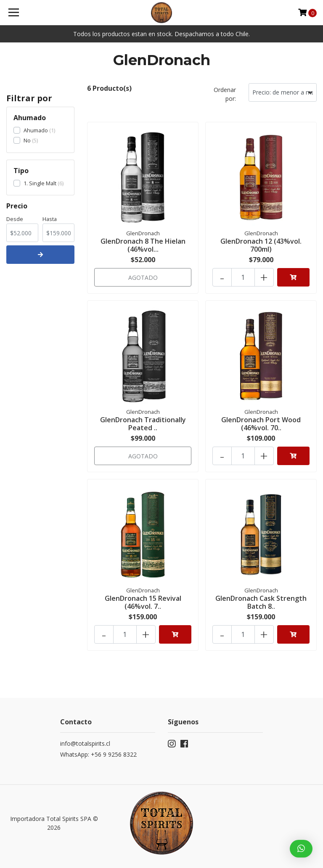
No (27, 140)
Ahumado (36, 130)
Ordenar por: (225, 94)
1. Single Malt (40, 183)
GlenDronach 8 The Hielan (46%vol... (143, 245)
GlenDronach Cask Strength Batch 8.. (261, 602)
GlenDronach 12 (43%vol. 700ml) (261, 245)
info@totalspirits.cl (85, 743)
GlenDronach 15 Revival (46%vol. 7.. (143, 602)
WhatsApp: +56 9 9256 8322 (98, 754)
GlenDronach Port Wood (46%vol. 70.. (261, 424)
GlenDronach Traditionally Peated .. (143, 424)
